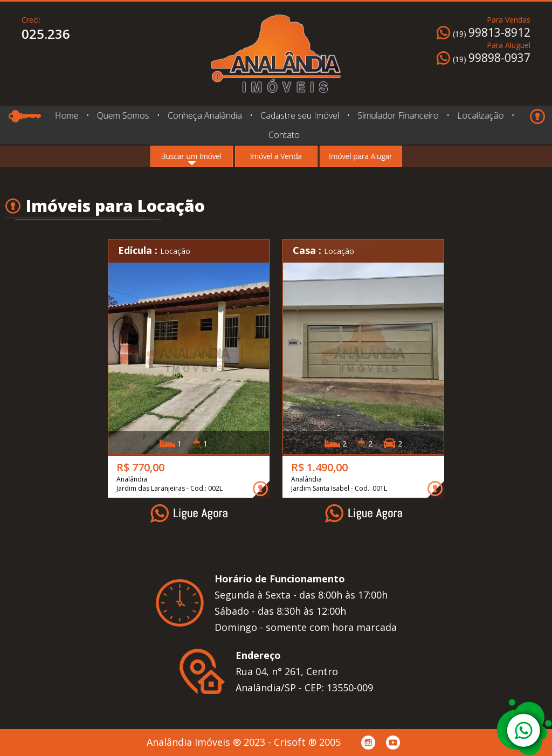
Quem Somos (123, 115)
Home (66, 115)
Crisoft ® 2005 (307, 742)
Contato (284, 135)
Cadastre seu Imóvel (299, 115)
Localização (479, 116)
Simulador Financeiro (398, 115)
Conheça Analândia (204, 115)
